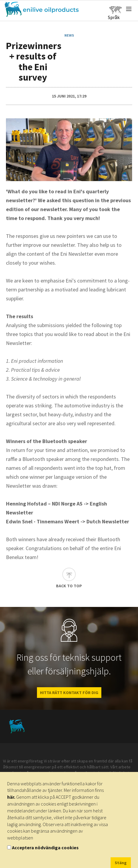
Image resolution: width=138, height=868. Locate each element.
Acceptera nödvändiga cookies (45, 847)
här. (11, 797)
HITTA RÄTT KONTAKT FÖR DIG (69, 693)
